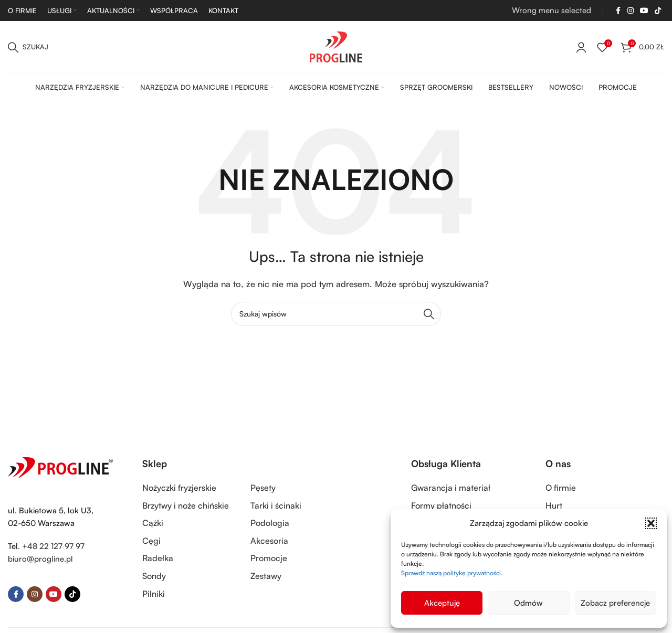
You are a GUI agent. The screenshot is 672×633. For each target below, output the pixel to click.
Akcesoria (269, 541)
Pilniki (154, 594)
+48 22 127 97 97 (53, 546)
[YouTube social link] (644, 11)
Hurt (554, 505)
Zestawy (266, 576)
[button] (651, 523)
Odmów (528, 603)
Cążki (153, 523)
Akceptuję (442, 603)
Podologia (270, 523)
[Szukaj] (28, 47)
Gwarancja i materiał (451, 488)
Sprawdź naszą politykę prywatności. (452, 573)
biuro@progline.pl (40, 559)
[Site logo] (336, 46)
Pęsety (263, 488)
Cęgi (151, 541)
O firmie (561, 488)
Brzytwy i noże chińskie (186, 505)
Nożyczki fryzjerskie (179, 488)
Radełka (158, 558)
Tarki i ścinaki (276, 505)
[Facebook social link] (618, 11)
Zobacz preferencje (615, 603)
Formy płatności (441, 505)
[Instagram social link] (631, 11)
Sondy (154, 576)
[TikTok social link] (658, 11)
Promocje (269, 558)
